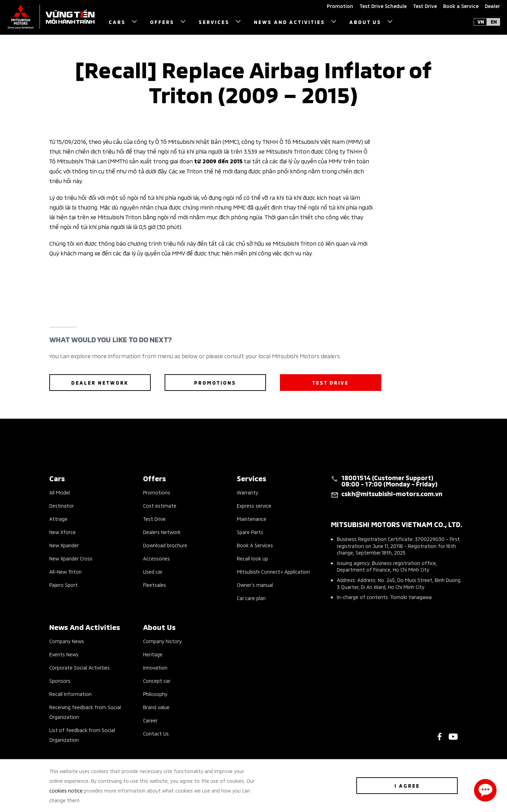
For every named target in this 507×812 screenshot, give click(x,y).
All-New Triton (65, 571)
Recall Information (70, 694)
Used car (153, 571)
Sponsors (60, 680)
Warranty (247, 492)
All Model (60, 492)
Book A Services (255, 545)
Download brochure (165, 545)
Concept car (157, 680)
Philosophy (155, 694)
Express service (254, 505)
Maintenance (252, 519)
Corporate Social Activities (80, 667)
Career (150, 720)
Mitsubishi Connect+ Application (273, 571)
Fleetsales (155, 585)
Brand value (156, 707)
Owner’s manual (255, 585)
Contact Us (156, 733)
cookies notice (66, 790)
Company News (67, 641)
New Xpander (64, 545)
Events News (64, 654)
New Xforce (63, 532)
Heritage (153, 654)
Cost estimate (160, 505)
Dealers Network (162, 532)
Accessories (156, 558)
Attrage (58, 519)
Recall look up (252, 558)
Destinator (62, 505)
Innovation (155, 667)
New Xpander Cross (71, 558)
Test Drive (154, 519)
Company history (162, 641)
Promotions (157, 492)
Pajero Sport (64, 585)
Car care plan (251, 598)
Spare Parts (250, 532)
